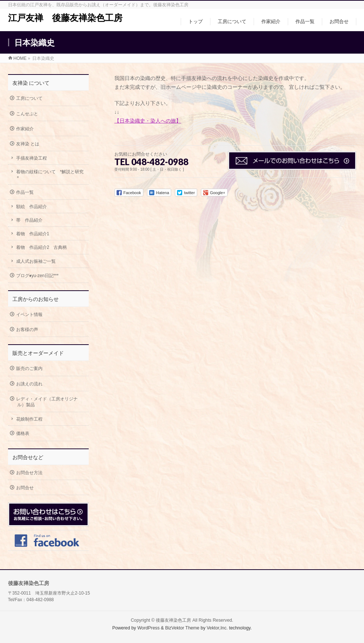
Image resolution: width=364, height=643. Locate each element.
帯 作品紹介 (29, 220)
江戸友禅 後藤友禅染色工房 (65, 18)
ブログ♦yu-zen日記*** (37, 276)
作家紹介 (25, 129)
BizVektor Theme (182, 628)
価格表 (23, 433)
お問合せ (25, 488)
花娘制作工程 (29, 419)
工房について (29, 98)
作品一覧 (25, 192)
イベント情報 (29, 315)
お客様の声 (27, 330)
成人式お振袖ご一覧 (36, 261)
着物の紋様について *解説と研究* (50, 175)
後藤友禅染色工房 (173, 620)
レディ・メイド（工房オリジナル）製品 (47, 402)
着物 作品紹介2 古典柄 (42, 247)
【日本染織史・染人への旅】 (148, 121)
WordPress (149, 628)
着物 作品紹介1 (33, 234)
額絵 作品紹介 (32, 207)
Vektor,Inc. (217, 628)
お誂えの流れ (29, 384)
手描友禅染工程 (32, 158)
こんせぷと (27, 114)
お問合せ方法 (29, 473)
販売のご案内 (29, 368)
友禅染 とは (28, 144)
